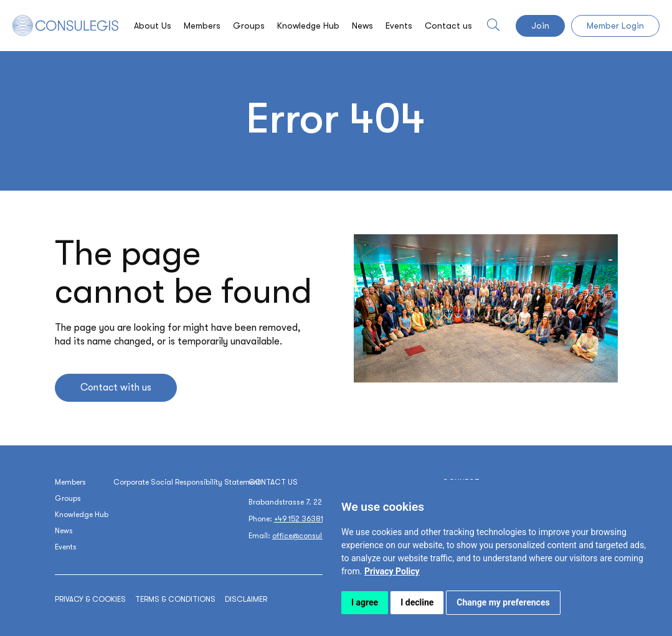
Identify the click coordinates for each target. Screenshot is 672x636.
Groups (249, 26)
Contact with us (116, 387)
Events (399, 26)
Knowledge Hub (308, 26)
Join (540, 26)
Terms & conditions (175, 599)
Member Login (615, 26)
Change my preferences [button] (503, 602)
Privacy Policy (392, 571)
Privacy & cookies (90, 599)
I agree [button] (365, 602)
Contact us (448, 26)
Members (202, 26)
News (362, 26)
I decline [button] (417, 602)
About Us (153, 26)
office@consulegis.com (313, 536)
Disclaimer (246, 599)
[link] (392, 571)
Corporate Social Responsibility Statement (187, 482)
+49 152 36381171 (303, 519)
